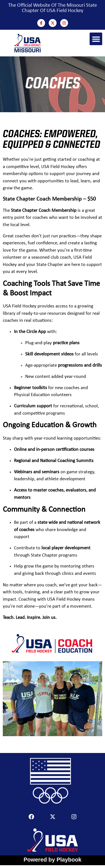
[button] (96, 39)
